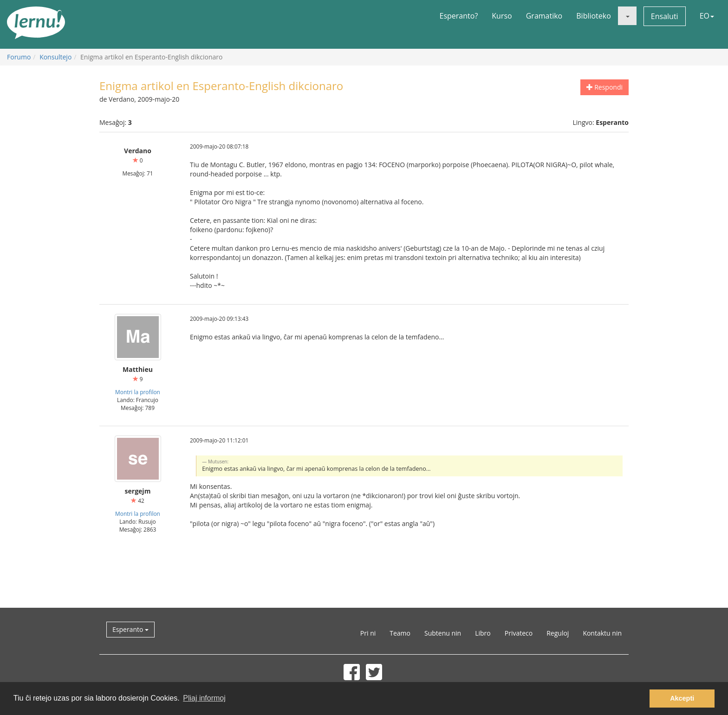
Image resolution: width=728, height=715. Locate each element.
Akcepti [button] (682, 698)
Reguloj (558, 633)
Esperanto (130, 629)
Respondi (604, 87)
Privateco (519, 633)
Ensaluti (665, 16)
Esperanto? (459, 16)
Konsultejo (55, 57)
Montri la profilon (138, 392)
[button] (627, 16)
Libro (483, 633)
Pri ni (368, 633)
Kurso (502, 16)
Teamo (400, 633)
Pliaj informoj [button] (204, 698)
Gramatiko (544, 16)
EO (707, 16)
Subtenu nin (443, 633)
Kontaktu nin (602, 633)
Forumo (19, 57)
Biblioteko (594, 16)
